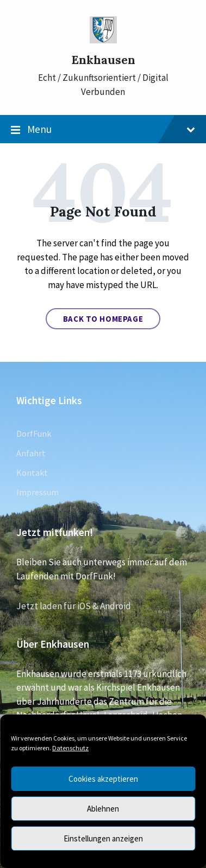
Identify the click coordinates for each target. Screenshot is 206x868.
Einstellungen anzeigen (103, 838)
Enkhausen (103, 60)
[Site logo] (103, 40)
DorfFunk (34, 433)
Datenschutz (70, 748)
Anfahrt (31, 453)
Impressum (38, 492)
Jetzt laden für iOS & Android (74, 606)
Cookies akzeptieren (103, 779)
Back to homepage (103, 319)
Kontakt (32, 473)
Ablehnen (103, 809)
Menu (103, 130)
